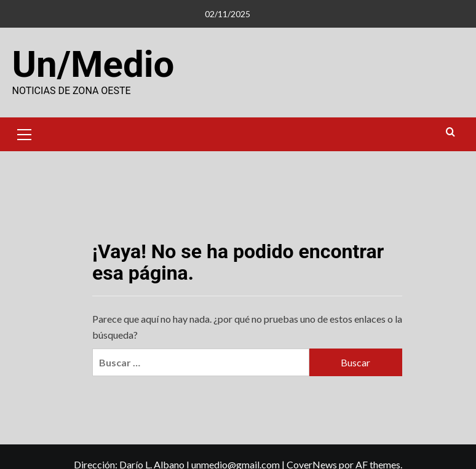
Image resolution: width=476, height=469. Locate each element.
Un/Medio (93, 64)
